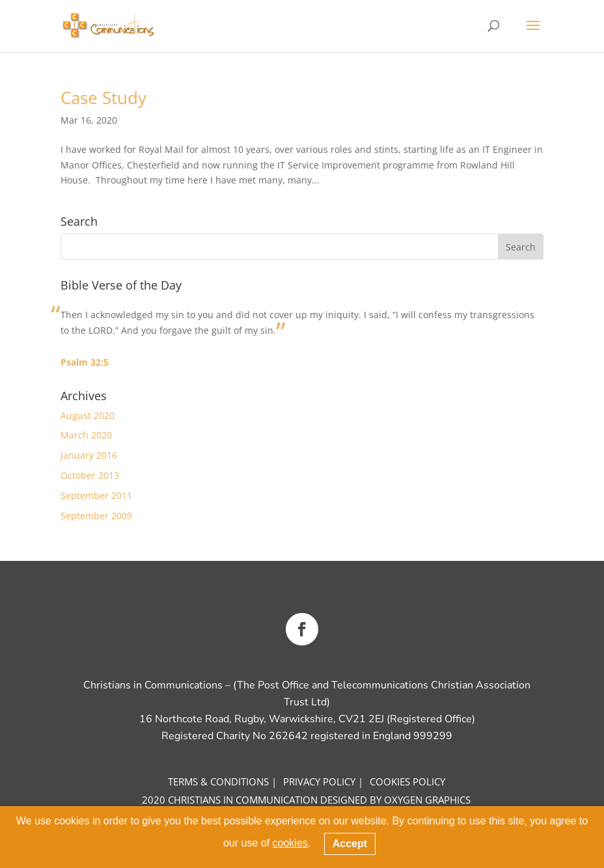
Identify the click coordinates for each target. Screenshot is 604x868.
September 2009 (96, 516)
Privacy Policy (319, 781)
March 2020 (86, 435)
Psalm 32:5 (85, 362)
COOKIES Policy (407, 781)
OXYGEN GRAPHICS (427, 800)
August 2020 (88, 415)
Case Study (103, 98)
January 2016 (89, 455)
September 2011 (96, 495)
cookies (290, 843)
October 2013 (90, 475)
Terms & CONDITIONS (218, 781)
